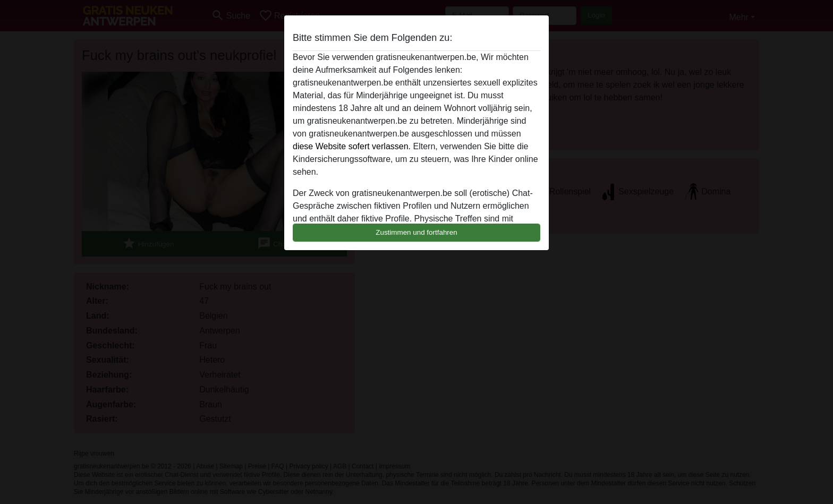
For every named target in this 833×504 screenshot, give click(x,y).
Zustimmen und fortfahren (416, 232)
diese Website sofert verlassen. (352, 146)
